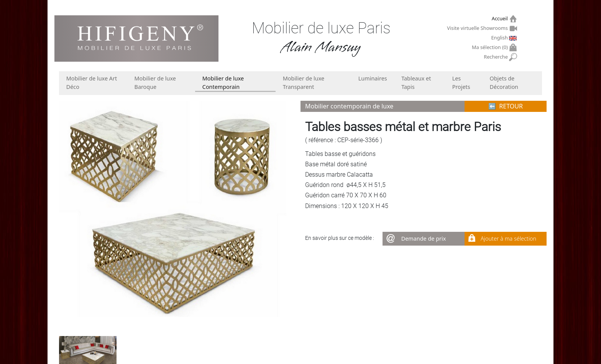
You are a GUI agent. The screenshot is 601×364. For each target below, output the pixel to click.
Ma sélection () (491, 47)
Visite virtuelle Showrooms (478, 28)
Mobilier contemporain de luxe (349, 106)
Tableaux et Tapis (416, 83)
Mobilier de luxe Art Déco (92, 83)
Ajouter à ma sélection (508, 239)
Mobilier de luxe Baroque (155, 83)
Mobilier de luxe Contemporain (223, 83)
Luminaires (373, 78)
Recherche (497, 57)
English (500, 38)
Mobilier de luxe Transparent (304, 83)
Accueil (501, 19)
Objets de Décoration (504, 83)
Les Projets (461, 83)
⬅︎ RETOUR (506, 106)
